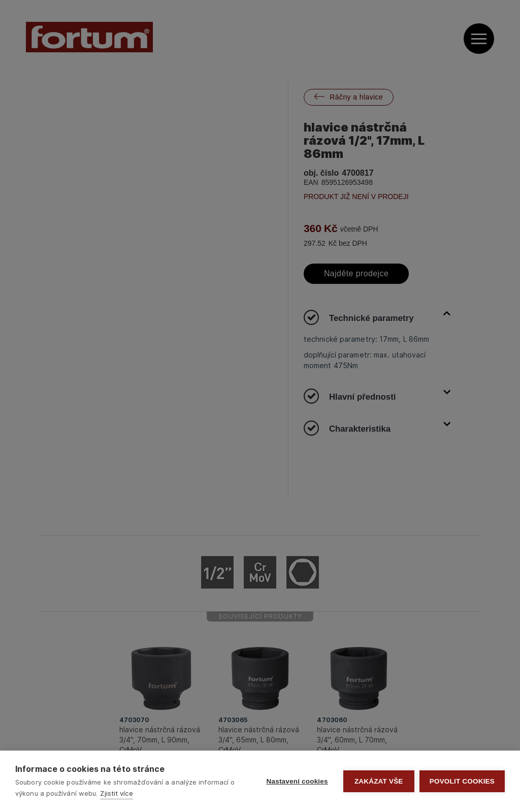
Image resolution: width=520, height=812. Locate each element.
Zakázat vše (379, 781)
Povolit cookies (462, 781)
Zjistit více (116, 793)
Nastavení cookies (297, 781)
